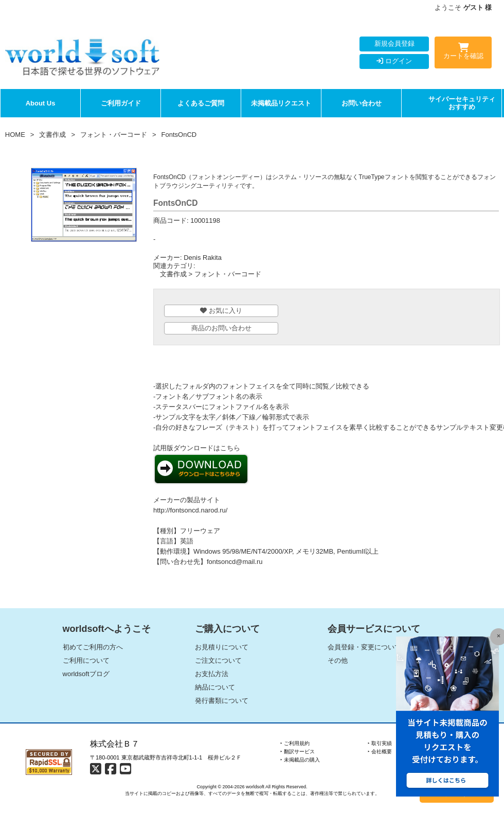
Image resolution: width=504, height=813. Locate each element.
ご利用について (86, 660)
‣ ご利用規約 (295, 743)
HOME (15, 135)
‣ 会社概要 (380, 752)
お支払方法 (212, 674)
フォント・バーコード (114, 135)
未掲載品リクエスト (281, 103)
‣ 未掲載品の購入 (300, 760)
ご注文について (218, 660)
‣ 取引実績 (380, 743)
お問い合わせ (362, 103)
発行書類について (222, 701)
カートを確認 (463, 53)
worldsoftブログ (86, 674)
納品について (215, 687)
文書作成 (52, 135)
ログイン (394, 61)
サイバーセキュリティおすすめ (462, 103)
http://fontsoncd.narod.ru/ (191, 510)
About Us (41, 103)
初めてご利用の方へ (93, 647)
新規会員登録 (394, 43)
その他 (338, 660)
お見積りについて (222, 647)
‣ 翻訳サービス (298, 752)
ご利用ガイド (121, 103)
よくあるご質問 (201, 103)
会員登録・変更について (364, 647)
